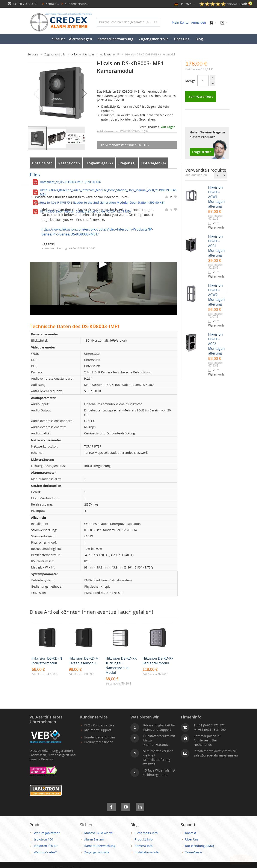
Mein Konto (180, 22)
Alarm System (94, 839)
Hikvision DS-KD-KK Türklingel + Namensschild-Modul (121, 665)
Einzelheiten (42, 163)
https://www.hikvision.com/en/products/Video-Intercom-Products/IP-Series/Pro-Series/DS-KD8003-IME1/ (97, 232)
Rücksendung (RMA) (200, 846)
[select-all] (196, 175)
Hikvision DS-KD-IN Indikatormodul (47, 661)
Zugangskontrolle (55, 54)
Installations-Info (147, 852)
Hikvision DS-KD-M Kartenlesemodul (84, 661)
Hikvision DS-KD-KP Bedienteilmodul (158, 661)
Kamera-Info (144, 846)
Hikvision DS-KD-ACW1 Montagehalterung (217, 197)
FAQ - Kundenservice (99, 725)
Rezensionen (69, 163)
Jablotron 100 (43, 839)
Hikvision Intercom (83, 54)
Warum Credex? (45, 852)
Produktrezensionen (99, 742)
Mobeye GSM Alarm (98, 833)
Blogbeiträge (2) (99, 163)
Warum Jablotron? (47, 833)
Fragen (127, 163)
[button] (36, 93)
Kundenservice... (74, 4)
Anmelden (199, 22)
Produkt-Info (144, 839)
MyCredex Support (98, 730)
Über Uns (192, 839)
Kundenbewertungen (100, 737)
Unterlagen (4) (154, 163)
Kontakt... (50, 4)
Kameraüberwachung (100, 846)
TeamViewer (194, 852)
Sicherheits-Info (146, 833)
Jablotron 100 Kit (46, 846)
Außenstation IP (110, 54)
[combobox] (128, 22)
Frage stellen (202, 152)
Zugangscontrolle (97, 852)
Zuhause (33, 54)
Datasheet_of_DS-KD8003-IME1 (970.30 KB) (70, 182)
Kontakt (191, 833)
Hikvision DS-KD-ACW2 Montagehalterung (217, 295)
